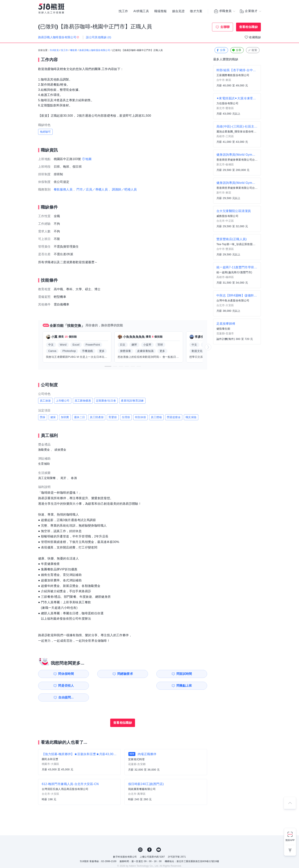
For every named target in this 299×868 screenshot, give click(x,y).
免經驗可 (45, 132)
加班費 (65, 417)
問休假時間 (60, 674)
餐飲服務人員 (63, 189)
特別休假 (141, 417)
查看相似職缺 (248, 27)
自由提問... (104, 686)
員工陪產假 (97, 417)
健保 (53, 417)
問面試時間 (147, 674)
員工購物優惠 (83, 401)
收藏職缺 (255, 37)
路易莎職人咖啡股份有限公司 (95, 50)
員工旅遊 (45, 401)
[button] (108, 366)
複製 (252, 50)
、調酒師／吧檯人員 (123, 189)
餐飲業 (74, 50)
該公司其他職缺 (99, 37)
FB (149, 838)
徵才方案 (196, 11)
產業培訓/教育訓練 (132, 401)
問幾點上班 (60, 686)
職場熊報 (161, 11)
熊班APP (290, 840)
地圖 (88, 159)
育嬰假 (113, 417)
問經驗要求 (103, 674)
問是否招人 (190, 674)
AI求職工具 (141, 11)
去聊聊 (225, 27)
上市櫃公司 (63, 401)
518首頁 (54, 50)
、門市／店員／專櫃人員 (91, 189)
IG (140, 838)
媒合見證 (178, 11)
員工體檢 (156, 417)
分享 (221, 50)
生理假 (126, 417)
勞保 (43, 417)
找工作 (123, 11)
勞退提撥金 (174, 417)
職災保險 (191, 417)
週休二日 (80, 417)
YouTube (159, 838)
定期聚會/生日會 (106, 401)
